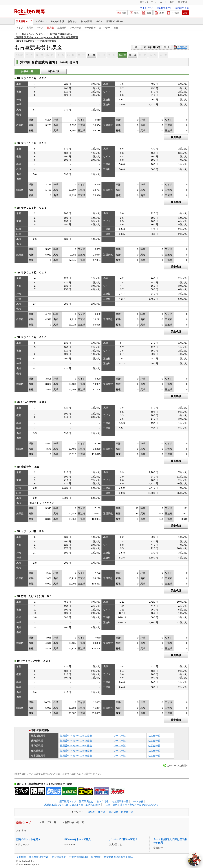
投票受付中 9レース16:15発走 (76, 741)
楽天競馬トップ (24, 21)
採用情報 (96, 857)
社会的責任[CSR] (78, 857)
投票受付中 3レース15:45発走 (76, 756)
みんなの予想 (57, 21)
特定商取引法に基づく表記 (118, 857)
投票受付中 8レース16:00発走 (76, 746)
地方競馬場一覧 (120, 801)
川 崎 (91, 55)
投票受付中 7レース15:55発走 (76, 751)
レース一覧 (120, 736)
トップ (20, 28)
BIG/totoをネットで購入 (78, 839)
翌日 (167, 47)
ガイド (99, 21)
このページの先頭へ (178, 766)
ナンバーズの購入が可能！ (123, 839)
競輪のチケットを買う (28, 839)
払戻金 (50, 28)
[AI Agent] (194, 859)
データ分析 (90, 28)
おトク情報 (86, 21)
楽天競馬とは (182, 8)
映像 (116, 28)
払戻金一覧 (154, 736)
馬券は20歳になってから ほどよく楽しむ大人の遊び (72, 805)
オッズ (40, 28)
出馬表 (30, 28)
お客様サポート (164, 8)
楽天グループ (147, 2)
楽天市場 (182, 2)
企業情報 (21, 857)
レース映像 (137, 801)
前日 (137, 47)
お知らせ (72, 21)
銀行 (172, 2)
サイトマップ (147, 8)
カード (163, 2)
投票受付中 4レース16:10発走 (76, 736)
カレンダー (105, 28)
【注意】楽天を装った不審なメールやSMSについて (131, 805)
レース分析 (75, 28)
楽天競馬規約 (59, 857)
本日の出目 (54, 71)
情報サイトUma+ (115, 21)
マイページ (41, 21)
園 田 (132, 55)
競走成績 (62, 28)
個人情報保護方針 (39, 857)
